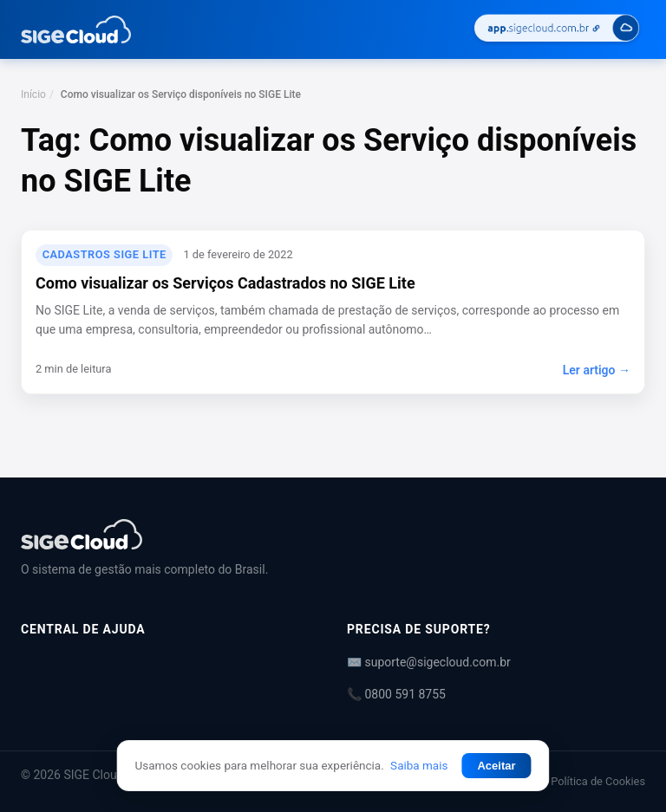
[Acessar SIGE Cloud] (557, 30)
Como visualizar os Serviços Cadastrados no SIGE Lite (225, 283)
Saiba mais (419, 765)
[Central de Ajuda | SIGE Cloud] (333, 534)
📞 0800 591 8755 (396, 694)
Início (33, 94)
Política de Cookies (598, 781)
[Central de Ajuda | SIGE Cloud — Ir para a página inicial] (76, 29)
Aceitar (496, 766)
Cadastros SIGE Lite (104, 254)
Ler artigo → (597, 370)
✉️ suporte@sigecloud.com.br (429, 662)
